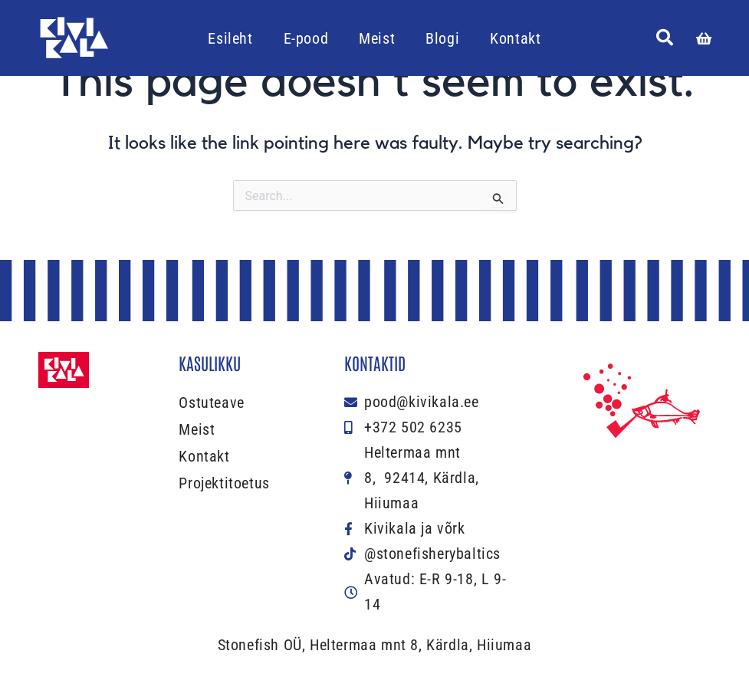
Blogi (442, 38)
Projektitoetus (224, 483)
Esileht (230, 38)
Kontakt (515, 38)
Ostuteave (211, 403)
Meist (377, 38)
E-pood (306, 38)
